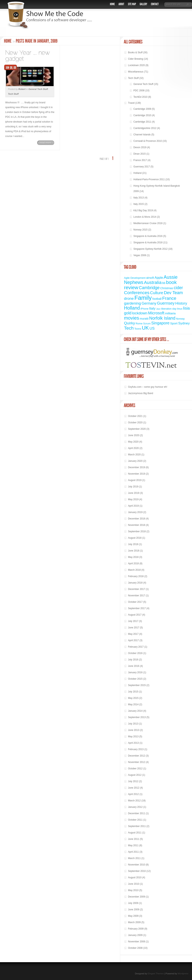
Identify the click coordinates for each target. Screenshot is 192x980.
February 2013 (136, 749)
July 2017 (133, 621)
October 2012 (135, 769)
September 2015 (137, 685)
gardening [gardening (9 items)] (132, 303)
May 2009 (133, 916)
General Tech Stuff (38, 89)
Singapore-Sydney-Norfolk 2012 (150, 249)
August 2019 (135, 480)
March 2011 (134, 858)
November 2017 (136, 596)
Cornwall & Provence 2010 (148, 141)
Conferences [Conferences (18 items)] (137, 293)
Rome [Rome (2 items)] (139, 323)
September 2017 (137, 608)
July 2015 (133, 692)
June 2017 (134, 628)
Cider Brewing (135, 59)
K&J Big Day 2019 (143, 210)
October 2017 (135, 602)
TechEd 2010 (140, 97)
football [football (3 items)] (157, 299)
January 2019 (135, 512)
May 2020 (133, 442)
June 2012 (134, 788)
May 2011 (133, 845)
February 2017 (136, 647)
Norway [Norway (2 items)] (180, 319)
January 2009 (135, 935)
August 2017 (135, 615)
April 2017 (133, 640)
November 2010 (136, 865)
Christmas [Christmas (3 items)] (167, 288)
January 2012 (135, 807)
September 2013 (137, 717)
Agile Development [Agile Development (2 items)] (135, 278)
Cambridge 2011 (142, 122)
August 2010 (135, 877)
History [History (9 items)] (181, 303)
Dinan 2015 (139, 154)
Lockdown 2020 (136, 65)
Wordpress (183, 974)
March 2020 (134, 455)
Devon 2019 (140, 147)
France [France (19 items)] (169, 298)
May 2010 (133, 890)
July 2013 (133, 724)
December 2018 (136, 519)
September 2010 (137, 871)
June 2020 (134, 435)
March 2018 (134, 570)
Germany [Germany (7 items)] (149, 303)
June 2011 (134, 839)
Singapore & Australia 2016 (148, 236)
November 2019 (136, 474)
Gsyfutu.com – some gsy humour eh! (148, 387)
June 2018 (134, 551)
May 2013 (133, 737)
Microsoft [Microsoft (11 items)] (156, 313)
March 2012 (134, 801)
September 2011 (137, 826)
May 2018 (133, 557)
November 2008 (136, 942)
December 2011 (136, 813)
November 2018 (136, 525)
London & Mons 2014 (145, 217)
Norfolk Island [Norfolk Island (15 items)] (162, 318)
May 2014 (133, 704)
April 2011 (133, 852)
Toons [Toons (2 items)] (138, 329)
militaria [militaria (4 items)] (170, 313)
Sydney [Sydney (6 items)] (184, 323)
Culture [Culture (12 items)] (157, 293)
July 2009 (133, 903)
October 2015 (135, 679)
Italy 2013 (139, 198)
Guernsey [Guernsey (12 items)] (166, 303)
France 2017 (140, 160)
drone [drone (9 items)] (129, 298)
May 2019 (133, 499)
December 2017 (136, 589)
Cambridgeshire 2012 (145, 128)
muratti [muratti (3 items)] (144, 319)
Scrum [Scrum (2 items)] (147, 323)
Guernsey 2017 (142, 167)
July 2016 (133, 660)
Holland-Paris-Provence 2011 (149, 179)
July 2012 (133, 781)
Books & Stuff (135, 52)
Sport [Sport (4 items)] (174, 323)
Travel (131, 103)
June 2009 (134, 910)
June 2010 (134, 884)
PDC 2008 (139, 91)
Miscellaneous (136, 72)
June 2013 (134, 730)
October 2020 (135, 423)
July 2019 (133, 487)
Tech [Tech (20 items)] (129, 328)
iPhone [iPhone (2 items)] (145, 309)
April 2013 (133, 743)
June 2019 (134, 493)
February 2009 (136, 929)
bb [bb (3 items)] (164, 283)
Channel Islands (142, 135)
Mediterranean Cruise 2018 (148, 223)
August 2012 (135, 775)
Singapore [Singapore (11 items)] (160, 323)
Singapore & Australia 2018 (148, 242)
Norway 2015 (140, 230)
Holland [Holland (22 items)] (132, 308)
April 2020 (133, 448)
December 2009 (136, 897)
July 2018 (133, 544)
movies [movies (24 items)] (131, 318)
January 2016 (135, 672)
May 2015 (133, 698)
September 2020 (137, 429)
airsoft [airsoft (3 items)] (150, 278)
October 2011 (135, 820)
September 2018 (137, 531)
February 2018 (136, 576)
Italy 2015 (139, 204)
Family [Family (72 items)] (143, 298)
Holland (137, 173)
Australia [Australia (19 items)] (153, 282)
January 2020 (135, 461)
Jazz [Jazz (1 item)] (158, 309)
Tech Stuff (13, 94)
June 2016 (134, 666)
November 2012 (136, 762)
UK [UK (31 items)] (145, 328)
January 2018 (135, 583)
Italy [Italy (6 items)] (152, 308)
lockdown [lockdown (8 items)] (140, 313)
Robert (22, 89)
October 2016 (135, 653)
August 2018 (135, 538)
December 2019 (136, 467)
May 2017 (133, 634)
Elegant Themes (156, 974)
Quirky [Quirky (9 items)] (129, 323)
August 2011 (135, 833)
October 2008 (135, 948)
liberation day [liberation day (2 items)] (169, 309)
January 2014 (135, 711)
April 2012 (133, 794)
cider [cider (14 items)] (178, 288)
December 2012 (136, 756)
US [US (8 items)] (152, 328)
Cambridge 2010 (142, 115)
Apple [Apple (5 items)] (159, 278)
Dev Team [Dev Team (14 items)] (173, 293)
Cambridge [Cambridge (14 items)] (149, 288)
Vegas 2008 (140, 255)
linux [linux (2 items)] (180, 309)
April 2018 (133, 563)
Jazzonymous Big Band (140, 393)
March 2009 (134, 922)
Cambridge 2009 (142, 109)
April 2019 (133, 506)
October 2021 (135, 416)
